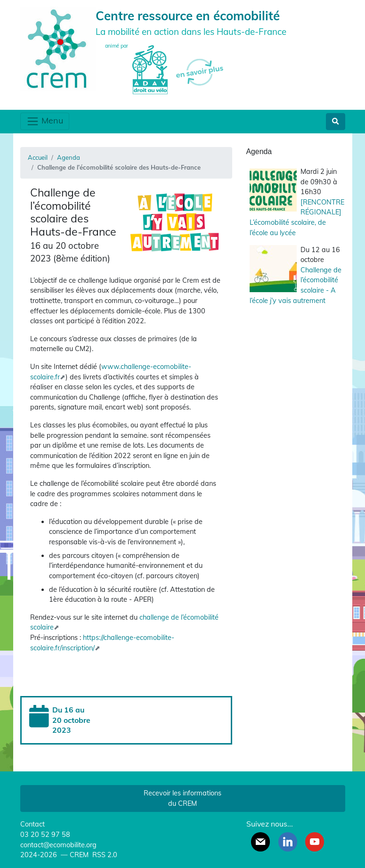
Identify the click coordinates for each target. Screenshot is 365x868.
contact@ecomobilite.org (58, 845)
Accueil (38, 157)
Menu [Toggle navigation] (45, 121)
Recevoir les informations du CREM (182, 798)
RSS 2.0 (104, 855)
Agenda (69, 157)
